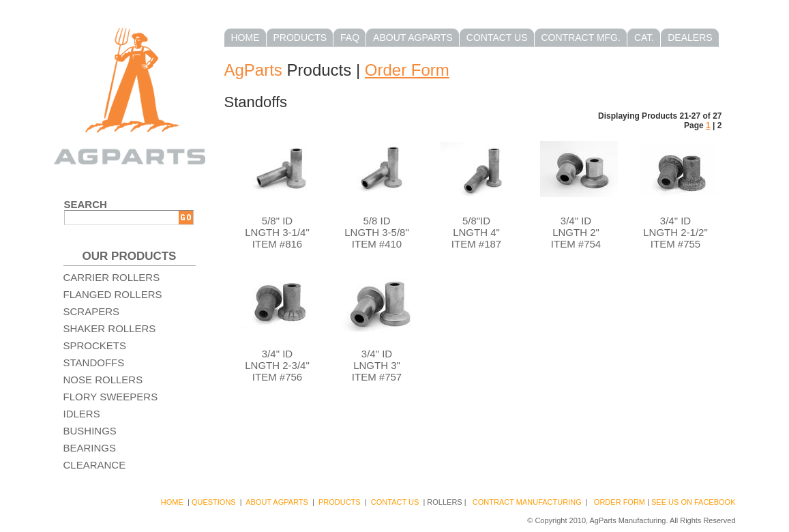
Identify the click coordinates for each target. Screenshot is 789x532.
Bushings (90, 431)
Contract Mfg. (581, 38)
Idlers (82, 414)
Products (300, 38)
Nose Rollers (103, 380)
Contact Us (497, 38)
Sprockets (95, 345)
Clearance (95, 465)
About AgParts (413, 38)
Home (245, 38)
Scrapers (92, 311)
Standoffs (94, 363)
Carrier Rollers (112, 277)
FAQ (350, 38)
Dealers (690, 38)
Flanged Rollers (113, 294)
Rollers (444, 502)
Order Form (407, 70)
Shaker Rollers (110, 328)
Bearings (90, 448)
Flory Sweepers (111, 397)
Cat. (644, 38)
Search (86, 204)
